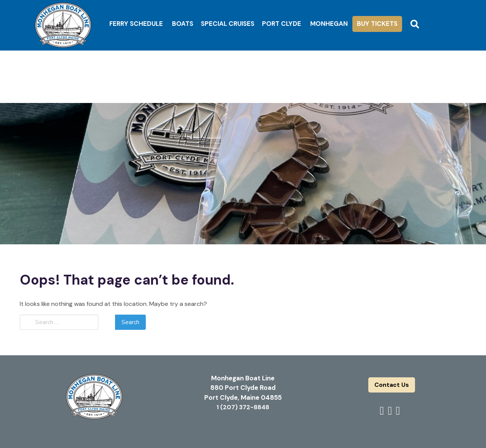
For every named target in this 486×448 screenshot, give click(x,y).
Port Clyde (282, 24)
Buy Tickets (377, 24)
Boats (183, 24)
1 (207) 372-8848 (243, 407)
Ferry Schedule (136, 24)
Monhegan (329, 24)
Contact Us (392, 385)
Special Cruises (228, 24)
